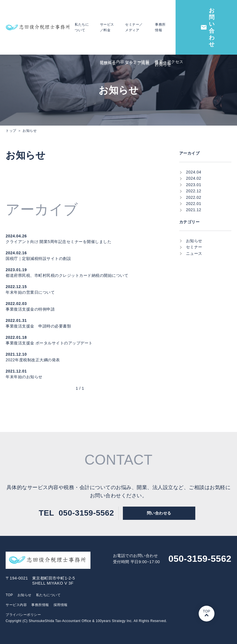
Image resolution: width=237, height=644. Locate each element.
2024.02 (194, 178)
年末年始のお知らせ (24, 377)
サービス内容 (16, 605)
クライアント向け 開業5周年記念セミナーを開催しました (58, 242)
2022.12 (194, 191)
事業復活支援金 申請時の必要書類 (38, 326)
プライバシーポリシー (23, 615)
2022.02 (194, 197)
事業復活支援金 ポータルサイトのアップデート (49, 343)
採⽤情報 (61, 605)
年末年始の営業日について (30, 292)
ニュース (194, 253)
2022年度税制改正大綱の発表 (33, 360)
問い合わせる (159, 513)
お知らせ (194, 241)
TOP (9, 595)
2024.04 (194, 172)
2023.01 (194, 185)
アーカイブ (190, 153)
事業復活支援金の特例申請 (30, 309)
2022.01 (194, 204)
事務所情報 (40, 605)
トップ (11, 131)
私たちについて (48, 595)
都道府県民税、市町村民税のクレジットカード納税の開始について (67, 275)
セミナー (194, 247)
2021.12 (194, 210)
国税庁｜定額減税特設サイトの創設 (38, 259)
